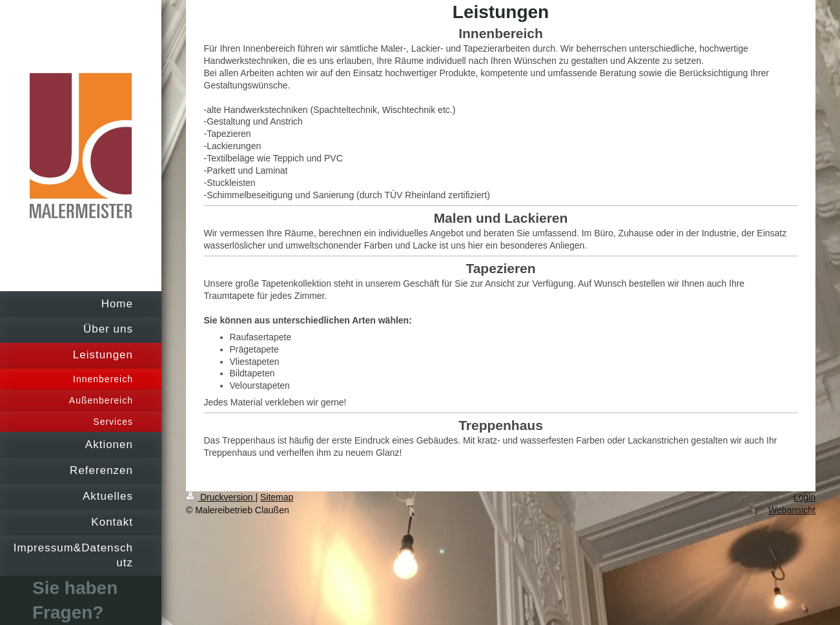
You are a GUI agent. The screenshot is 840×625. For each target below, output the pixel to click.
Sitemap (277, 497)
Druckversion (220, 497)
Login (804, 497)
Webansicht (792, 510)
